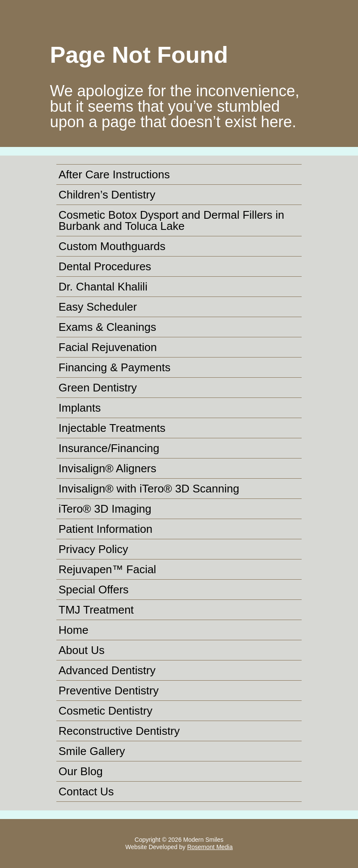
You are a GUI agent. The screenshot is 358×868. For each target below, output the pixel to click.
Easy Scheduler (98, 307)
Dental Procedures (105, 266)
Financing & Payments (114, 367)
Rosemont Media (210, 847)
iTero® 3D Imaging (105, 509)
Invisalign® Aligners (107, 468)
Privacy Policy (93, 549)
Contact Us (86, 792)
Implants (80, 408)
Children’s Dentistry (107, 195)
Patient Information (105, 529)
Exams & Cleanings (107, 327)
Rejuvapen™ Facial (107, 569)
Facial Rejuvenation (108, 347)
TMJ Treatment (96, 610)
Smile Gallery (92, 751)
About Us (82, 650)
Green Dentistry (98, 388)
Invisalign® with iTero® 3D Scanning (149, 489)
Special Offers (94, 590)
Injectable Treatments (112, 428)
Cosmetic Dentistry (105, 711)
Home (73, 630)
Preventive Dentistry (109, 691)
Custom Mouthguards (112, 246)
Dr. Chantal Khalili (103, 287)
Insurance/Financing (109, 448)
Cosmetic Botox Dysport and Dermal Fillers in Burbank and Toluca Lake (171, 220)
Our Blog (81, 771)
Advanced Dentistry (107, 670)
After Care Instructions (114, 174)
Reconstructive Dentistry (119, 731)
